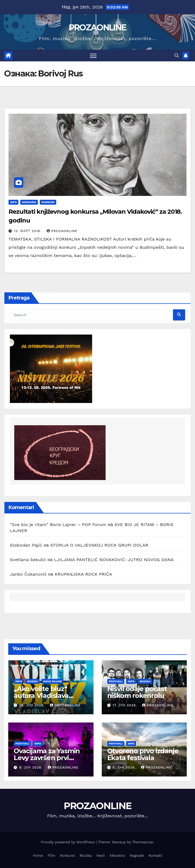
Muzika (32, 681)
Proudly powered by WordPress (68, 842)
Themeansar (143, 842)
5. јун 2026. (125, 767)
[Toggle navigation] (93, 55)
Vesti (101, 856)
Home (38, 856)
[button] (177, 55)
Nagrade (48, 202)
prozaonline (62, 231)
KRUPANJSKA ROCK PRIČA (84, 574)
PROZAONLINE (97, 28)
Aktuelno (117, 856)
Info (13, 202)
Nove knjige (52, 681)
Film (52, 856)
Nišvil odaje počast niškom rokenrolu (137, 692)
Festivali (116, 681)
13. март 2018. (28, 231)
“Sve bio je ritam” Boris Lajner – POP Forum (58, 525)
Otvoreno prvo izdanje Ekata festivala (143, 754)
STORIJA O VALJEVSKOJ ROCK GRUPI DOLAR (99, 545)
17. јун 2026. (125, 705)
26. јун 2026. (33, 705)
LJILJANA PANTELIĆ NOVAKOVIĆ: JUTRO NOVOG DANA (114, 560)
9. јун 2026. (32, 767)
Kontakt (155, 856)
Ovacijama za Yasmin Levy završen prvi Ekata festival (47, 758)
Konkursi (29, 202)
